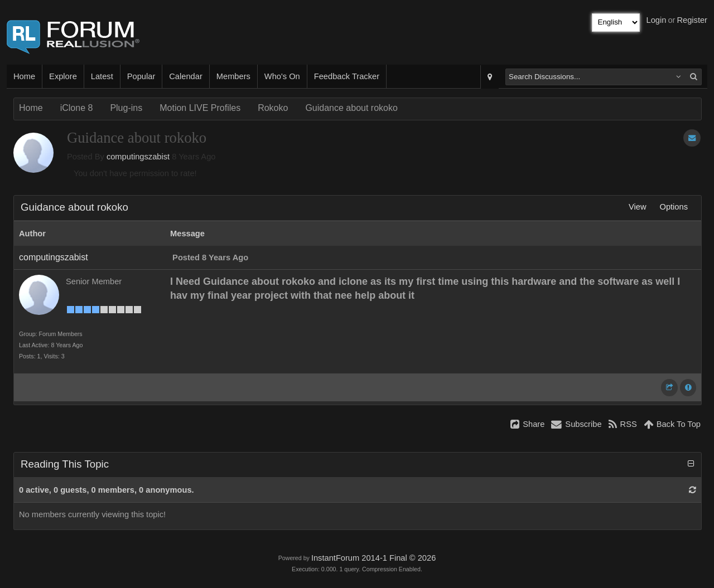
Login (657, 20)
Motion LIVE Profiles (200, 108)
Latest (102, 76)
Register (692, 20)
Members (233, 76)
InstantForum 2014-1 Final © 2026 (373, 558)
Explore (63, 76)
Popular (141, 76)
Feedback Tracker (347, 76)
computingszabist (138, 157)
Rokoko (273, 108)
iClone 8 (77, 108)
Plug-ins (126, 108)
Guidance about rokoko (351, 108)
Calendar (185, 76)
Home (24, 76)
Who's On (282, 76)
